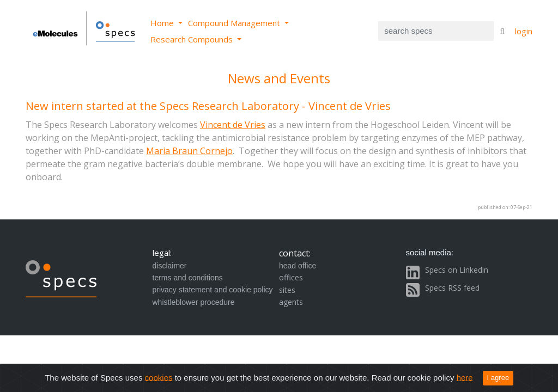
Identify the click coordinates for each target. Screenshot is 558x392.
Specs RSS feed (452, 288)
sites (287, 290)
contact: (295, 253)
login (524, 31)
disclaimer (170, 266)
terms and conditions (188, 278)
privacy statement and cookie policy (213, 290)
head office (298, 266)
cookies (159, 377)
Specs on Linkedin (457, 270)
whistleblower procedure (194, 302)
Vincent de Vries (233, 125)
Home (163, 23)
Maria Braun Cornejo (189, 151)
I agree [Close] (498, 378)
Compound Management (235, 23)
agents (291, 302)
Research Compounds (193, 39)
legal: (162, 253)
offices (291, 277)
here (465, 377)
